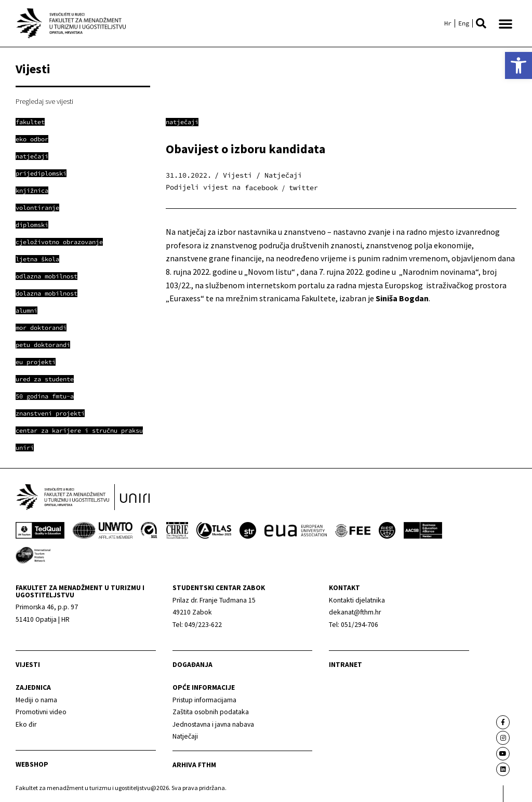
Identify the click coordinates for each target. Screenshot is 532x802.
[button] (481, 23)
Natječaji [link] (182, 122)
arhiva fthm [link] (194, 765)
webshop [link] (32, 765)
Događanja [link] (192, 665)
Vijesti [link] (28, 665)
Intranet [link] (345, 665)
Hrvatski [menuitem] (448, 23)
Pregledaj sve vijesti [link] (44, 101)
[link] (518, 65)
